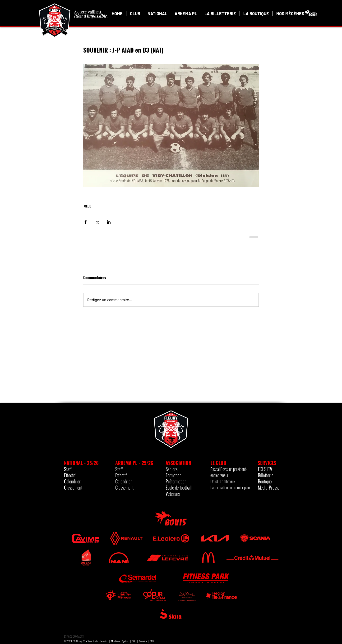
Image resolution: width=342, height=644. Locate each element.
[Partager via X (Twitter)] (97, 222)
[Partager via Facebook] (85, 222)
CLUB (88, 206)
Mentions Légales (120, 641)
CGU (134, 641)
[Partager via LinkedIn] (109, 222)
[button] (135, 14)
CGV (152, 641)
